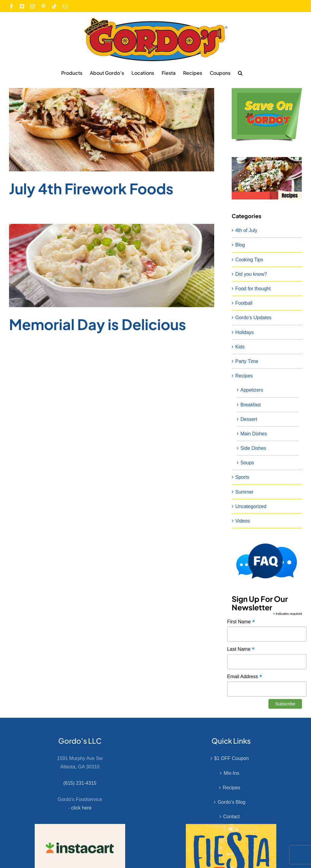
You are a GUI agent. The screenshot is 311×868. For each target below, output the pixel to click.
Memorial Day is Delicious (98, 324)
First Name (241, 622)
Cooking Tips (249, 260)
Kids (240, 347)
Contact (232, 817)
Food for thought (253, 289)
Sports (242, 477)
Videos (243, 521)
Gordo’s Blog (231, 802)
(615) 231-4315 (80, 783)
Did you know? (251, 274)
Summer (244, 492)
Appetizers (252, 390)
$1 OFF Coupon (232, 758)
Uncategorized (251, 506)
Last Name (241, 649)
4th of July (246, 230)
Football (244, 303)
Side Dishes (253, 448)
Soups (247, 463)
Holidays (244, 332)
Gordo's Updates (253, 318)
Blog (240, 245)
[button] (240, 73)
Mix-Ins (231, 773)
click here (81, 808)
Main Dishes (254, 434)
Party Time (247, 361)
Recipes (244, 376)
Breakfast (251, 405)
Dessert (249, 419)
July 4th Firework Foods (91, 188)
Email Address (245, 677)
